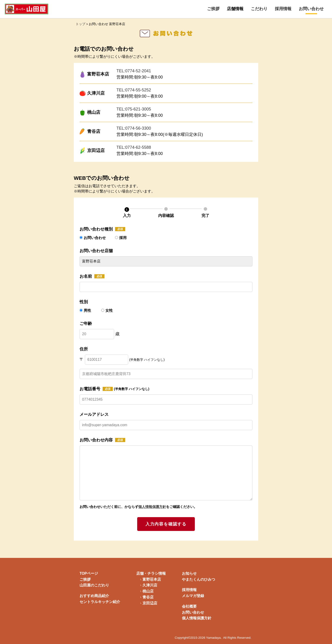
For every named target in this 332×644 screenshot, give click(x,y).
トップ (80, 24)
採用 (121, 238)
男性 (86, 310)
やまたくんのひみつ (199, 579)
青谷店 (148, 597)
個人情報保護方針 (152, 507)
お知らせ (189, 573)
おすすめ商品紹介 (94, 596)
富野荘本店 (152, 580)
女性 (107, 310)
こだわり (259, 9)
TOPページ (89, 573)
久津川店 (150, 585)
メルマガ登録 (193, 596)
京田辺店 (150, 603)
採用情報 (283, 9)
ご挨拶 (213, 9)
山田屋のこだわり (94, 585)
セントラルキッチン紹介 (100, 602)
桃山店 (148, 591)
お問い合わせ (311, 9)
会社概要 (189, 606)
